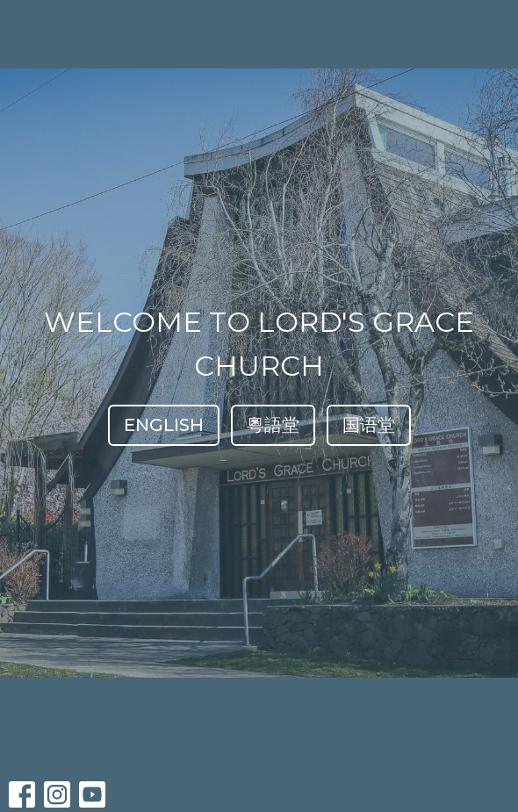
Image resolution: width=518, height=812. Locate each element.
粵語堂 (273, 425)
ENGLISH (164, 425)
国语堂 (369, 425)
